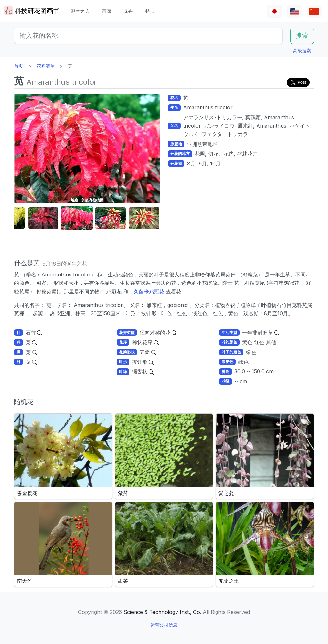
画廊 (106, 11)
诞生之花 (80, 11)
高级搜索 (302, 51)
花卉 (128, 11)
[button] (43, 218)
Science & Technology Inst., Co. (162, 612)
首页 (19, 66)
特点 (150, 11)
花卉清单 (45, 66)
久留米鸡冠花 (149, 292)
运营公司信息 (164, 625)
